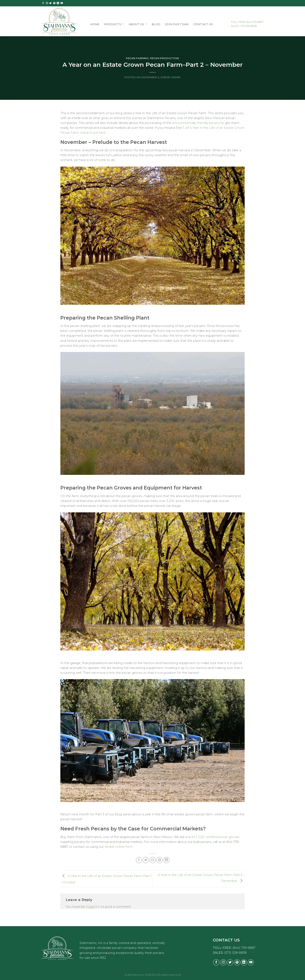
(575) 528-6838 (235, 953)
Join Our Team (177, 24)
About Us (138, 24)
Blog (156, 24)
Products (114, 24)
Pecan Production (165, 58)
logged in (93, 907)
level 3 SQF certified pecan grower (214, 837)
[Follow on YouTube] (62, 3)
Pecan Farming (137, 58)
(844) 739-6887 (244, 948)
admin (176, 77)
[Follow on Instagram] (47, 3)
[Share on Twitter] (146, 860)
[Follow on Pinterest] (54, 3)
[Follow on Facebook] (43, 3)
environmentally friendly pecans (196, 123)
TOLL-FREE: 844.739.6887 (247, 22)
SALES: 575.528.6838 (244, 26)
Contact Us (203, 24)
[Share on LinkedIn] (166, 860)
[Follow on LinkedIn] (58, 3)
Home (95, 24)
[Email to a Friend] (153, 860)
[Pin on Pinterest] (159, 860)
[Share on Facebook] (139, 860)
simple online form (119, 847)
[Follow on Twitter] (51, 3)
